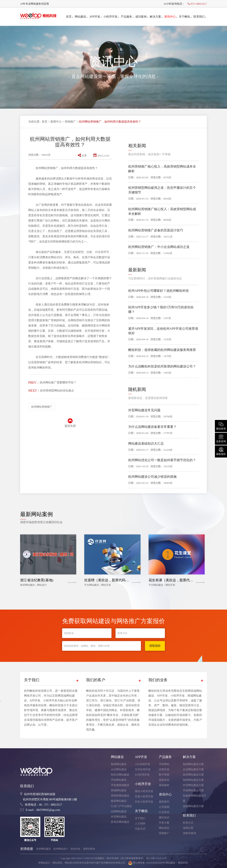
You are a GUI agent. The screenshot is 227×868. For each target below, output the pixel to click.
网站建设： (172, 863)
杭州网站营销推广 (42, 407)
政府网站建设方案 (193, 775)
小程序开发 (111, 17)
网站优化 (164, 828)
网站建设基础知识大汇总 (146, 443)
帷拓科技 (183, 863)
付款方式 (140, 829)
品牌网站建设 (119, 811)
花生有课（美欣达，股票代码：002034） (179, 580)
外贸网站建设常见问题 (144, 410)
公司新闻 (164, 807)
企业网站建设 (119, 769)
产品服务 (127, 17)
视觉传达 (164, 780)
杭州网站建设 (44, 849)
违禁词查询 (189, 833)
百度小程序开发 (144, 796)
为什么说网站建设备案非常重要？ (152, 427)
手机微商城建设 (120, 785)
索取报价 (221, 451)
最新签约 (164, 802)
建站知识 (164, 817)
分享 (82, 156)
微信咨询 (221, 426)
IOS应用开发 (142, 775)
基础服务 (164, 785)
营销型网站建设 (120, 796)
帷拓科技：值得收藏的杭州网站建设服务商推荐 (162, 350)
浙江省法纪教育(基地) (37, 580)
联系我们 (200, 17)
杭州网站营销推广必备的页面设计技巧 (156, 230)
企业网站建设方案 (193, 769)
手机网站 (164, 764)
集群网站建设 (119, 801)
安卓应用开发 (143, 769)
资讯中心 (171, 17)
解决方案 (156, 17)
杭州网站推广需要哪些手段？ (58, 383)
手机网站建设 (119, 780)
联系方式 (188, 823)
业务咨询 (221, 438)
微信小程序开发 (144, 791)
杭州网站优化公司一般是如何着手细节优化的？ (162, 460)
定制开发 (164, 769)
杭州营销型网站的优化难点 (57, 391)
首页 (69, 17)
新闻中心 (56, 122)
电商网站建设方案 (193, 780)
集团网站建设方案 (193, 764)
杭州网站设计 (61, 849)
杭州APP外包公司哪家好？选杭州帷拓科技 (159, 291)
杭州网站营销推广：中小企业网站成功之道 (159, 247)
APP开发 (95, 17)
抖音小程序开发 (144, 802)
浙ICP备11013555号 (156, 858)
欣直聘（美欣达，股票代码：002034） (113, 580)
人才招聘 (140, 823)
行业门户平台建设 (121, 806)
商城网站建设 (119, 790)
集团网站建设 (119, 764)
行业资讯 (164, 812)
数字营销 (164, 775)
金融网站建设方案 (193, 806)
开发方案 (164, 823)
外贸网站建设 (119, 817)
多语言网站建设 (120, 822)
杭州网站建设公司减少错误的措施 (152, 477)
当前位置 (34, 122)
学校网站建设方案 (193, 790)
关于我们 (140, 818)
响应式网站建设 (120, 775)
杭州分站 (75, 849)
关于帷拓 (185, 17)
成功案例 (142, 17)
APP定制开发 (143, 764)
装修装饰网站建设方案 (195, 798)
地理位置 (188, 828)
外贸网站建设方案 (193, 785)
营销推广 (70, 122)
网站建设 (81, 17)
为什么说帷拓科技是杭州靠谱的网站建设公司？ (162, 366)
